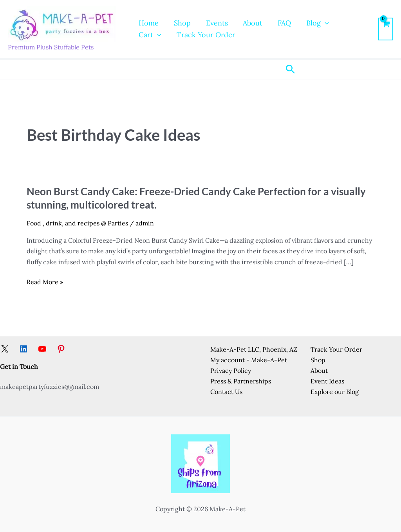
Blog (312, 23)
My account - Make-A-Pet (249, 360)
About (249, 23)
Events (214, 23)
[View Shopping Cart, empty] (386, 29)
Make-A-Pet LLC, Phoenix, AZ (254, 349)
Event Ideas (327, 381)
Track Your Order (168, 35)
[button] (319, 23)
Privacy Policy (231, 370)
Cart (349, 23)
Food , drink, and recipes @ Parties (77, 223)
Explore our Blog (335, 392)
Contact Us (226, 392)
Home (148, 23)
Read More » (45, 282)
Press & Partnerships (241, 381)
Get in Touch (19, 367)
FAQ (280, 23)
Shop (181, 23)
